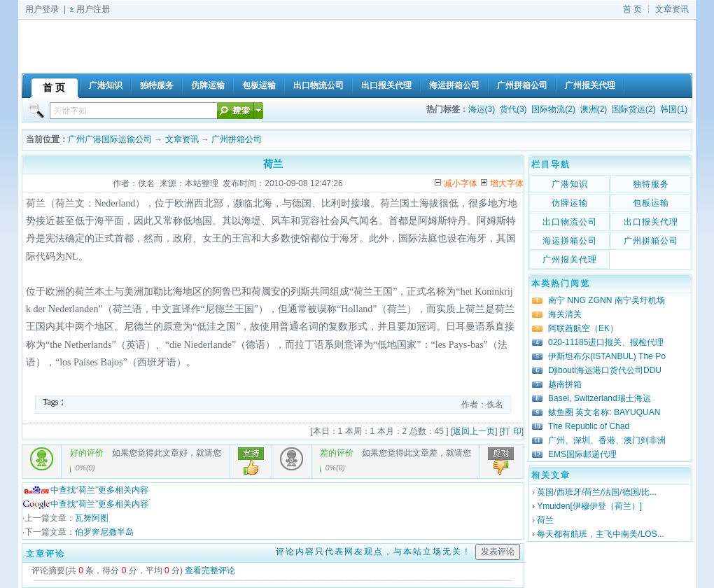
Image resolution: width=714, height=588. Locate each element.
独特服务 (651, 184)
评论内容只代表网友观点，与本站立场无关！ (374, 552)
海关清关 (565, 314)
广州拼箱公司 (237, 139)
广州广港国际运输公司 (110, 139)
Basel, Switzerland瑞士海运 (600, 398)
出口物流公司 (570, 222)
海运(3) (482, 109)
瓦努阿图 (92, 518)
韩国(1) (674, 109)
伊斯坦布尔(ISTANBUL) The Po (607, 356)
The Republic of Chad (589, 426)
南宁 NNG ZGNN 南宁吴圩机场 (607, 300)
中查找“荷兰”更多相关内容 (85, 490)
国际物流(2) (553, 109)
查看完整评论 (210, 570)
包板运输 (651, 203)
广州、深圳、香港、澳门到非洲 (607, 440)
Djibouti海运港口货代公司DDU (605, 370)
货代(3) (513, 109)
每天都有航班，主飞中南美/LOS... (600, 534)
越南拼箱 (565, 384)
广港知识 (570, 184)
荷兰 (545, 520)
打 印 (511, 431)
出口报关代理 (651, 222)
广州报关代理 (570, 260)
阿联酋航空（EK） (583, 328)
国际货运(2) (634, 109)
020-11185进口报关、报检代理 (606, 342)
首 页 (632, 9)
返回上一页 (474, 431)
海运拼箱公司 (570, 241)
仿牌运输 (570, 203)
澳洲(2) (594, 109)
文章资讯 (672, 9)
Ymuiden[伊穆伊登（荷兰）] (589, 506)
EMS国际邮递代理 (582, 454)
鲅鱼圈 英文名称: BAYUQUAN (604, 412)
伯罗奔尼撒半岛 (104, 532)
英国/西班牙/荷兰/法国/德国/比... (597, 492)
